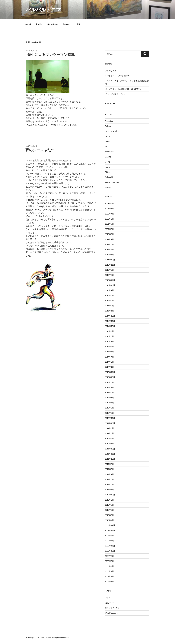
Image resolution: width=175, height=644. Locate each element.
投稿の (110, 603)
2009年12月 (110, 525)
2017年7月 (109, 239)
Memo (108, 162)
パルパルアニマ (43, 10)
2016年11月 (110, 265)
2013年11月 (110, 372)
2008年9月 (109, 556)
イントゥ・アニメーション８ (117, 76)
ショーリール (111, 71)
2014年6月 (109, 347)
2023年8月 (109, 209)
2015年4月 (109, 301)
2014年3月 (109, 362)
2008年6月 (109, 561)
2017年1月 (109, 255)
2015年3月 (109, 306)
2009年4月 (109, 541)
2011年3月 (109, 490)
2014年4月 (109, 357)
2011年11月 (110, 454)
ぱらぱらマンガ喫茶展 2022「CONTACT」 (123, 89)
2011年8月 (109, 469)
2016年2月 (109, 275)
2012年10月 (110, 423)
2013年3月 (109, 408)
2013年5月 (109, 398)
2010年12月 (110, 495)
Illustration (109, 152)
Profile (39, 24)
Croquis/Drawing (112, 131)
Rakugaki (109, 177)
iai (106, 147)
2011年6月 (109, 479)
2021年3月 (109, 229)
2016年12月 (110, 260)
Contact (67, 24)
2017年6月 (109, 244)
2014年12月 (110, 316)
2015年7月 (109, 290)
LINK (78, 24)
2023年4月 (109, 214)
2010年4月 (109, 520)
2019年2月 (109, 234)
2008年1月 (109, 571)
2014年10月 (110, 326)
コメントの (112, 608)
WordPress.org (111, 613)
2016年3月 (109, 270)
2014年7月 (109, 341)
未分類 (108, 187)
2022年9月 (109, 219)
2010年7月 (109, 505)
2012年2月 (109, 439)
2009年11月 (110, 530)
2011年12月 (110, 449)
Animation (109, 121)
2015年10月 (110, 285)
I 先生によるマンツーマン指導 (50, 55)
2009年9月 (109, 536)
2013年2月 (109, 413)
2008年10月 (110, 551)
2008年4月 (109, 566)
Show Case (53, 24)
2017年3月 (109, 249)
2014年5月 (109, 352)
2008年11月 (110, 546)
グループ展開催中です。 (115, 94)
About (28, 24)
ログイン (109, 598)
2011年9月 (109, 464)
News (107, 167)
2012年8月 (109, 428)
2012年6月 (109, 433)
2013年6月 (109, 392)
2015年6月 (109, 295)
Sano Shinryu (46, 638)
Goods (108, 142)
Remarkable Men (112, 182)
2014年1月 (109, 367)
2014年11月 (110, 321)
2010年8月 (109, 500)
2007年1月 (109, 582)
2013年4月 (109, 403)
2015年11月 (110, 280)
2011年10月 (110, 459)
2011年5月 (109, 484)
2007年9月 (109, 576)
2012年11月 (110, 418)
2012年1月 (109, 444)
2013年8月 (109, 382)
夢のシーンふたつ (40, 150)
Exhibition (109, 136)
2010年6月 (109, 510)
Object (108, 172)
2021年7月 (109, 224)
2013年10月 (110, 377)
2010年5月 (109, 515)
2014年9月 (109, 331)
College (108, 126)
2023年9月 (109, 204)
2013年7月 (109, 387)
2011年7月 (109, 474)
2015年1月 (109, 311)
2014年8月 (109, 336)
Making (108, 157)
